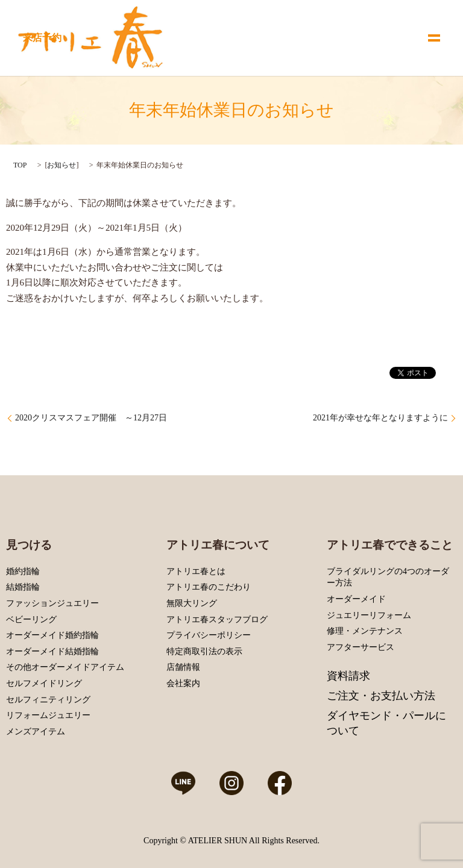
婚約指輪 (23, 571)
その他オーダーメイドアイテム (65, 667)
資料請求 (348, 676)
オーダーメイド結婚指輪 (52, 651)
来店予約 (42, 38)
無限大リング (192, 603)
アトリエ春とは (196, 571)
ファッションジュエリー (52, 603)
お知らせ (61, 165)
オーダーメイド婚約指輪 (52, 635)
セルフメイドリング (44, 683)
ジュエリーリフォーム (369, 615)
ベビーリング (31, 620)
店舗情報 (183, 667)
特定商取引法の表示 (204, 651)
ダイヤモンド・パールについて (386, 723)
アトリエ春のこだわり (209, 587)
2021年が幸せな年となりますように (380, 418)
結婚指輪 (23, 587)
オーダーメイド (356, 599)
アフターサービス (361, 647)
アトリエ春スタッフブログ (217, 620)
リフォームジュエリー (48, 715)
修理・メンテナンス (365, 631)
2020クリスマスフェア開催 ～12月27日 (91, 418)
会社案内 (183, 683)
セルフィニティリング (48, 700)
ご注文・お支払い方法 (381, 696)
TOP (20, 165)
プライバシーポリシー (209, 635)
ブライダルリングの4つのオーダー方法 (388, 577)
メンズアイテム (36, 732)
